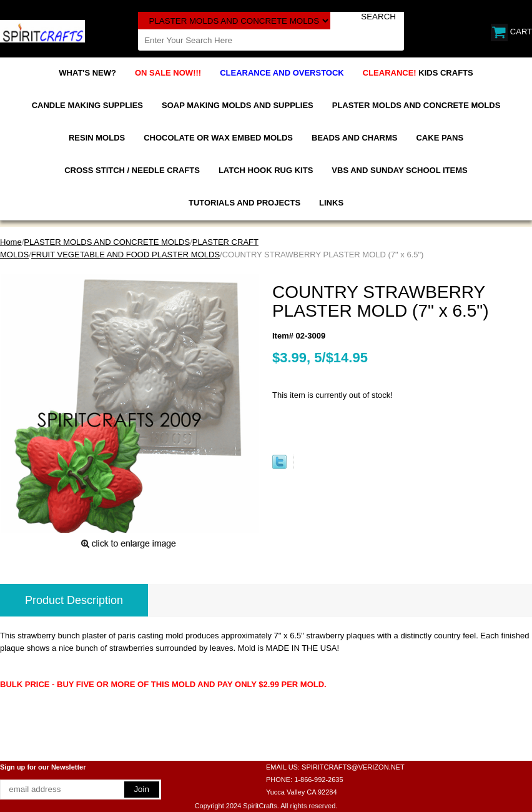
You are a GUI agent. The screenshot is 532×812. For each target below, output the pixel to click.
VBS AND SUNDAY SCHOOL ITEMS (399, 170)
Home (11, 242)
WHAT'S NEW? (87, 73)
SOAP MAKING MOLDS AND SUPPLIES (238, 105)
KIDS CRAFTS (418, 73)
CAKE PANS (440, 138)
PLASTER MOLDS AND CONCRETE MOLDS (416, 105)
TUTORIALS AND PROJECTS (244, 203)
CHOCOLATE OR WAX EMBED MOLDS (218, 138)
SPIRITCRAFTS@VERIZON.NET (353, 767)
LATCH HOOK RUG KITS (266, 170)
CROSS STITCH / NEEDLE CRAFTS (132, 170)
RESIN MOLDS (97, 138)
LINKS (331, 203)
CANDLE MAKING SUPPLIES (87, 105)
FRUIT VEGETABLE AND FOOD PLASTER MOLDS (126, 255)
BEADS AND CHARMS (354, 138)
